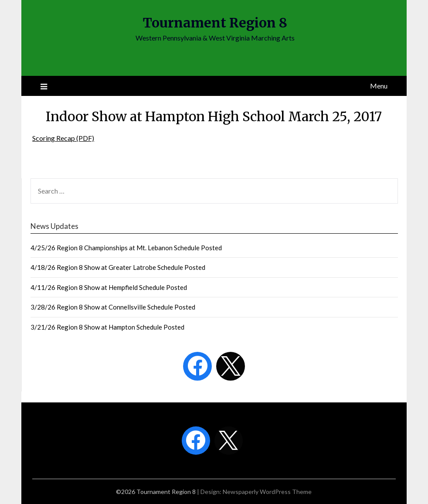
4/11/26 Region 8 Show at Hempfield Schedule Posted (109, 287)
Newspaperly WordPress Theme (267, 492)
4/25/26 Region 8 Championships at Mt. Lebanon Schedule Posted (126, 248)
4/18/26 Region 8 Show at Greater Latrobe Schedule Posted (118, 267)
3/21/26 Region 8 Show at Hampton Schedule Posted (107, 327)
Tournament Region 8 (215, 23)
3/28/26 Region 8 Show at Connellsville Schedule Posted (113, 307)
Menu (379, 86)
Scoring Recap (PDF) (63, 138)
